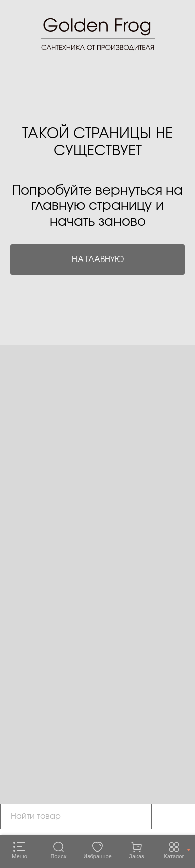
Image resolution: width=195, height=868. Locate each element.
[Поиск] (58, 851)
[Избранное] (97, 851)
